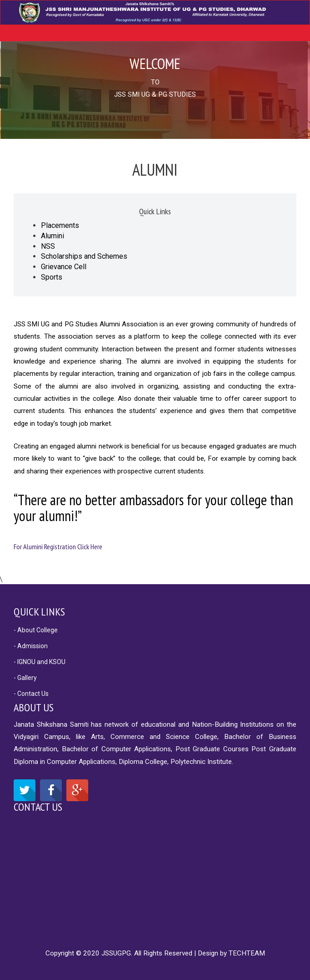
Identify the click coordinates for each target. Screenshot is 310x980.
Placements (60, 225)
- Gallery (25, 678)
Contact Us (38, 807)
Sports (52, 277)
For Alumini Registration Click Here (58, 547)
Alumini (52, 236)
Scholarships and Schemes (84, 256)
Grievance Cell (64, 267)
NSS (48, 246)
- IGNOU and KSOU (40, 662)
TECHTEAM (247, 953)
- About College (36, 630)
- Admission (31, 646)
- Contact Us (31, 694)
